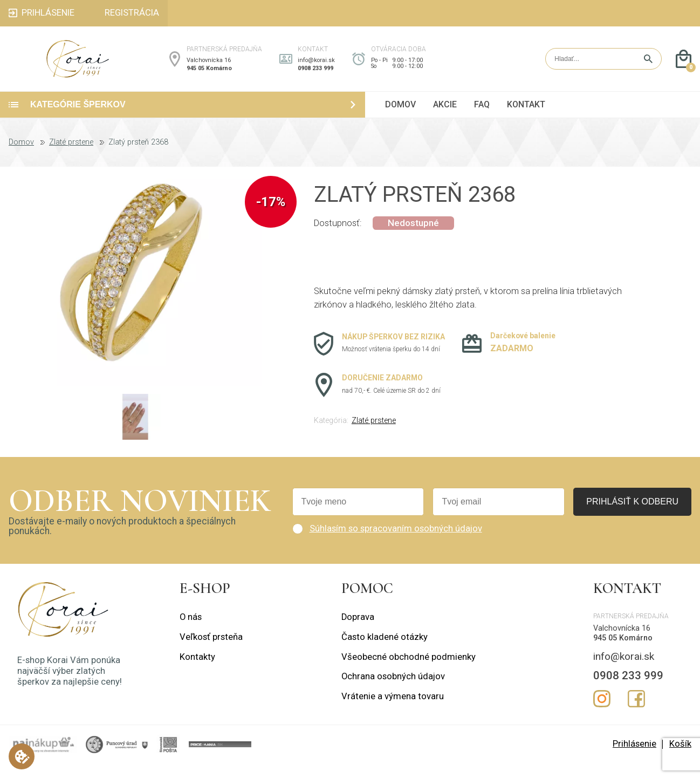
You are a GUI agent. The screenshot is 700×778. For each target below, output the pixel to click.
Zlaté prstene (71, 156)
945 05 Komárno (209, 75)
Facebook (636, 713)
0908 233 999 (315, 75)
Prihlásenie (634, 758)
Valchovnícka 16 (209, 67)
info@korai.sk (316, 67)
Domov (21, 156)
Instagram (602, 713)
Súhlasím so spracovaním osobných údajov (396, 542)
